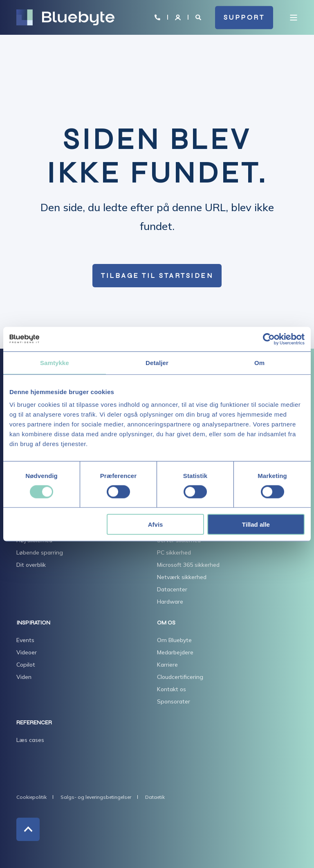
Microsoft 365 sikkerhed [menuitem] (188, 565)
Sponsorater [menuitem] (174, 701)
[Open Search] (199, 17)
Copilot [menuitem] (26, 665)
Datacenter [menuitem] (172, 589)
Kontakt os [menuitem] (172, 689)
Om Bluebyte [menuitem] (174, 640)
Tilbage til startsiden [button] (157, 276)
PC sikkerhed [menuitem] (174, 552)
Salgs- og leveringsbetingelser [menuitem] (96, 797)
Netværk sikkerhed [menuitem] (182, 577)
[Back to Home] (65, 18)
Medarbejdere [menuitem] (175, 652)
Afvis (156, 524)
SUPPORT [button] (244, 17)
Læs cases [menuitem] (30, 740)
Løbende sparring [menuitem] (40, 552)
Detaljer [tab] (157, 362)
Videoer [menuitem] (27, 652)
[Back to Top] (28, 829)
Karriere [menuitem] (167, 665)
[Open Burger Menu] (294, 18)
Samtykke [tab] (55, 362)
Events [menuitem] (25, 640)
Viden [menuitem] (24, 677)
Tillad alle (256, 524)
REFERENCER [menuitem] (34, 723)
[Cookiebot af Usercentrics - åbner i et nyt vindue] (269, 339)
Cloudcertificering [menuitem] (180, 677)
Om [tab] (259, 362)
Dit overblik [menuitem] (31, 565)
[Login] (179, 17)
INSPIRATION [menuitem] (33, 623)
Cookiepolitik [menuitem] (31, 797)
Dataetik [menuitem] (155, 797)
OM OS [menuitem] (166, 623)
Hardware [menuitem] (170, 602)
